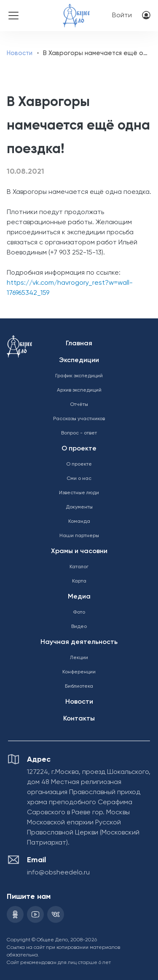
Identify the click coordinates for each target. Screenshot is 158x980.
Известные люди (79, 493)
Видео (79, 627)
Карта (79, 581)
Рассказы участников (79, 419)
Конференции (79, 672)
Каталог (79, 567)
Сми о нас (79, 479)
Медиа (79, 597)
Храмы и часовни (79, 551)
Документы (79, 507)
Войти (122, 16)
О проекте (79, 449)
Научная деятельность (79, 642)
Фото (79, 612)
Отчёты (79, 405)
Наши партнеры (79, 536)
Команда (79, 522)
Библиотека (79, 686)
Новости (20, 53)
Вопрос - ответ (79, 433)
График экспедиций (79, 376)
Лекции (79, 658)
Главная (79, 344)
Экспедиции (79, 360)
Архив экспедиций (79, 390)
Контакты (79, 719)
